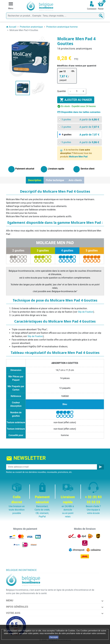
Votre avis (13, 613)
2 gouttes (18, 250)
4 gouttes (67, 250)
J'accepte (54, 637)
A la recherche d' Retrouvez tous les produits (76, 153)
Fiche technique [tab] (55, 180)
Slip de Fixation (86, 312)
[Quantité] (77, 91)
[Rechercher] (55, 16)
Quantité (61, 91)
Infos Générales (17, 607)
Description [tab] (35, 180)
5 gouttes (92, 250)
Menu (10, 600)
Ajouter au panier (76, 100)
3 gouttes (43, 250)
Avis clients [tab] (75, 180)
